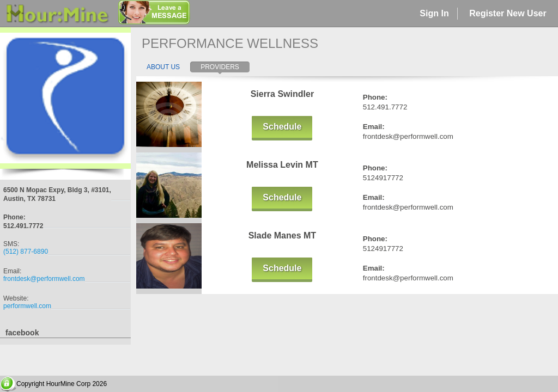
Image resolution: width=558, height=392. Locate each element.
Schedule (282, 127)
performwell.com (27, 306)
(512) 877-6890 (26, 252)
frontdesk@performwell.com (44, 279)
